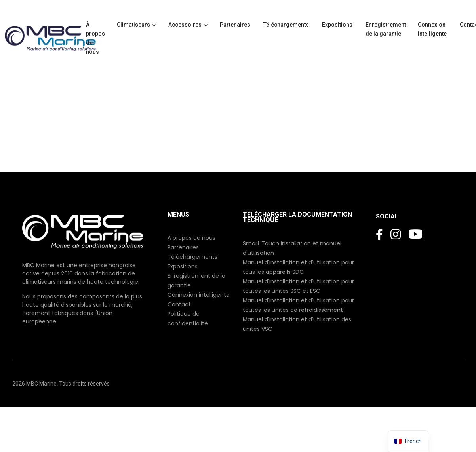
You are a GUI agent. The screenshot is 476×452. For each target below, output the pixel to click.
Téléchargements (287, 25)
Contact (179, 304)
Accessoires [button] (185, 25)
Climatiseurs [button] (133, 25)
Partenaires (236, 25)
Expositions (338, 25)
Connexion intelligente (433, 29)
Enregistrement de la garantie (386, 29)
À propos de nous (95, 38)
